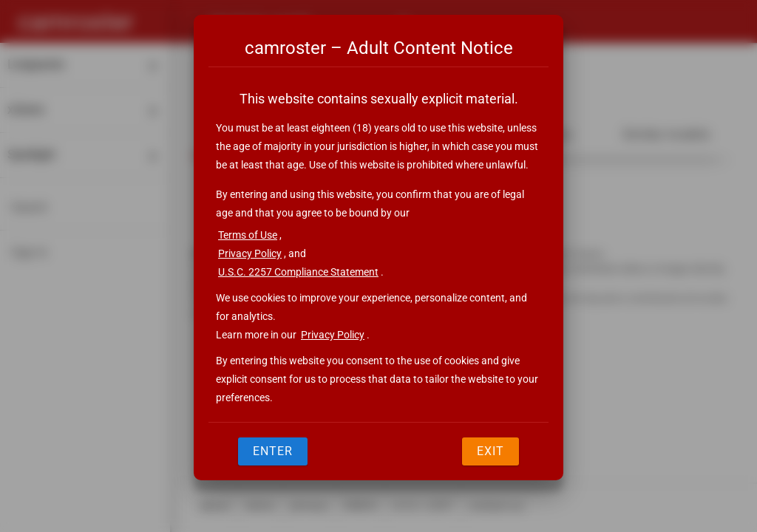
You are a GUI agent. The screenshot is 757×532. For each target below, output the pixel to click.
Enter (273, 451)
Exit (490, 451)
